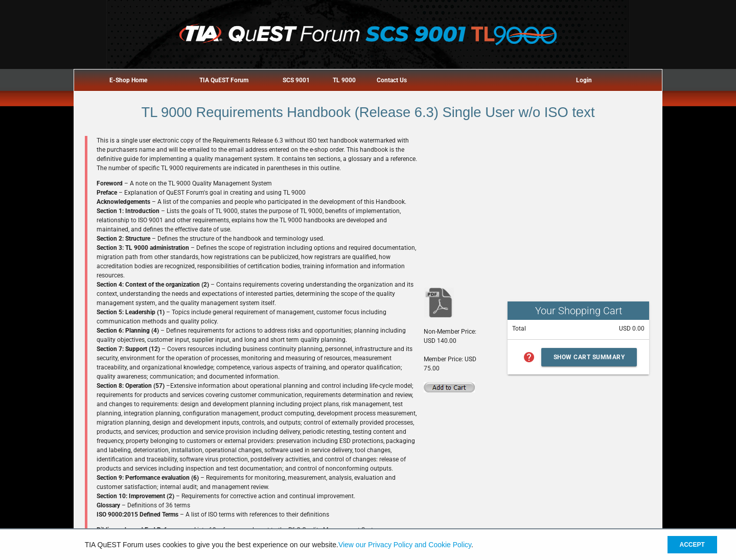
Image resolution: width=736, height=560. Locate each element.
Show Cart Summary (589, 357)
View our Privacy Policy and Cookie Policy (405, 545)
